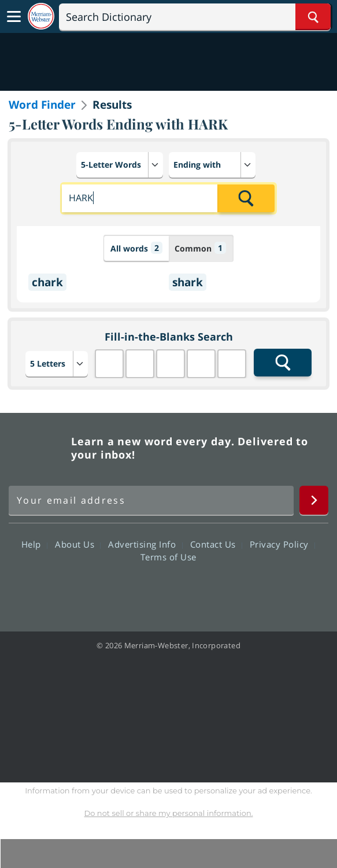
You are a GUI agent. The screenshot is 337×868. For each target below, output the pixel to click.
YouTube (189, 590)
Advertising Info (145, 544)
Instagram (231, 590)
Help (34, 544)
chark (47, 282)
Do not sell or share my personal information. (169, 813)
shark (188, 282)
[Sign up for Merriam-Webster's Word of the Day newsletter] (151, 500)
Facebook (106, 590)
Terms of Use (168, 557)
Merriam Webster (38, 448)
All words (136, 248)
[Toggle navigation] (14, 17)
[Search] (195, 17)
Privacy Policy (282, 544)
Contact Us (216, 544)
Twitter (148, 590)
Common (200, 248)
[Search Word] (313, 17)
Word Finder (42, 105)
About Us (78, 544)
